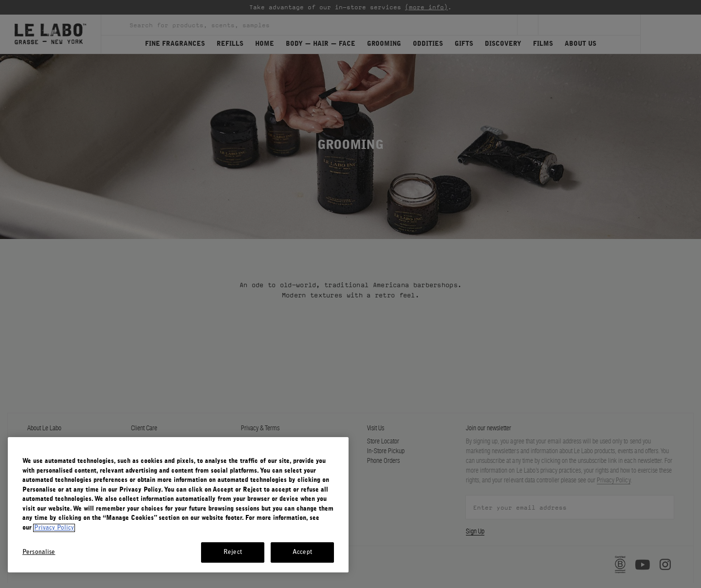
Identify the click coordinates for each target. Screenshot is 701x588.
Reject (233, 552)
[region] (178, 505)
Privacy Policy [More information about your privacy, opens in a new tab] (54, 528)
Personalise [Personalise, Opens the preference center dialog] (39, 552)
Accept (302, 552)
